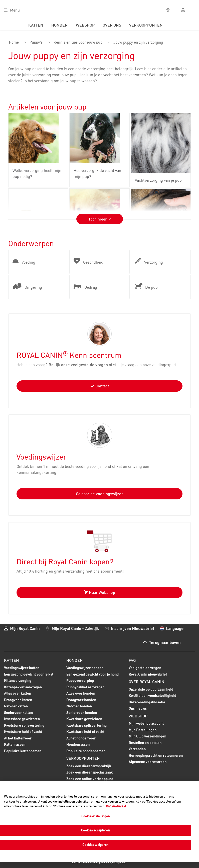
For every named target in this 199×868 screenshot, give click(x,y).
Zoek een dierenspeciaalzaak (89, 772)
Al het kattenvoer (18, 738)
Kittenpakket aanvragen (23, 687)
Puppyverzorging (80, 681)
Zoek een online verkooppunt (90, 778)
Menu (15, 10)
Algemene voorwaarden (148, 761)
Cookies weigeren (95, 845)
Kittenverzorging (18, 681)
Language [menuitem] (175, 628)
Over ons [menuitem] (112, 25)
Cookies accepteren (95, 830)
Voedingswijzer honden (85, 667)
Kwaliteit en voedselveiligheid (152, 695)
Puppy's (34, 43)
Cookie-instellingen (95, 816)
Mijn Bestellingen (143, 729)
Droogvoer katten (18, 700)
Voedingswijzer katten (22, 667)
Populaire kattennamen (23, 751)
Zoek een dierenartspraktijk (89, 765)
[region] (99, 822)
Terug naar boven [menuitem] (165, 642)
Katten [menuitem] (36, 25)
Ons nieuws (138, 708)
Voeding (24, 261)
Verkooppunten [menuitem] (146, 25)
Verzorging (149, 261)
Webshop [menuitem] (85, 25)
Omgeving (27, 286)
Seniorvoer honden (82, 713)
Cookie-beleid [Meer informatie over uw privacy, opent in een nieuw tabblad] (116, 806)
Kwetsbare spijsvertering (24, 725)
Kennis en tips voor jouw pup (76, 43)
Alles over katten (18, 694)
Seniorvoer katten (18, 713)
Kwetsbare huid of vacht (23, 732)
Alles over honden (81, 694)
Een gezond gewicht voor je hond (92, 674)
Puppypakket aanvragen (85, 687)
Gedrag (85, 286)
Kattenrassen (15, 744)
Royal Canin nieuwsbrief (148, 674)
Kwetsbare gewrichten (22, 719)
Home (14, 43)
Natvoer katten (16, 706)
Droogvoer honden (81, 700)
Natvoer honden (79, 706)
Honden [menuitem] (60, 25)
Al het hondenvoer (81, 738)
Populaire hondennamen (86, 750)
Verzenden (137, 749)
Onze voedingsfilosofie (147, 701)
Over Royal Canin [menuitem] (147, 681)
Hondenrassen (78, 744)
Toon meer (100, 219)
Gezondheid (88, 261)
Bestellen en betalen (145, 742)
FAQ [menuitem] (132, 660)
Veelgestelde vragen (145, 667)
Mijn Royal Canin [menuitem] (25, 628)
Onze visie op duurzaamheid (151, 689)
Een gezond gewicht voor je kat (29, 674)
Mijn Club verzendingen (147, 736)
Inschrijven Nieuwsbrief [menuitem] (132, 628)
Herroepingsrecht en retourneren (156, 755)
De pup (146, 286)
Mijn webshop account (146, 723)
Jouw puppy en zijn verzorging (136, 43)
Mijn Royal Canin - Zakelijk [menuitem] (75, 628)
